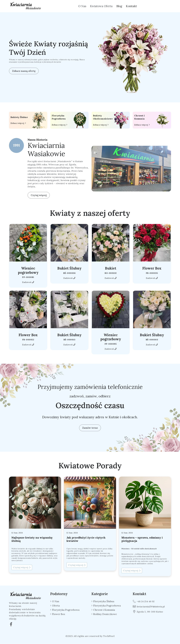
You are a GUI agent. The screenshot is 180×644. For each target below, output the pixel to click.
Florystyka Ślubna (104, 601)
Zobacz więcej (17, 123)
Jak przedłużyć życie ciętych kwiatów (86, 539)
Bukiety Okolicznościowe (103, 117)
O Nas (82, 6)
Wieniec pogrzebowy (28, 270)
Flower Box (152, 268)
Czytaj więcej (39, 195)
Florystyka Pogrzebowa (59, 117)
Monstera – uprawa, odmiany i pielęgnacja (142, 539)
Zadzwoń (28, 282)
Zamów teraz (90, 428)
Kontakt (131, 6)
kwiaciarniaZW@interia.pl (149, 606)
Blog (119, 6)
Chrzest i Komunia (139, 117)
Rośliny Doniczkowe (105, 614)
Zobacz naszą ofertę (24, 71)
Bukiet (111, 268)
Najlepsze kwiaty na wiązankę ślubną (32, 539)
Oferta (56, 606)
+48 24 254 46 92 (144, 601)
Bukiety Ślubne (19, 117)
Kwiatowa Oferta (101, 6)
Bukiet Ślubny (69, 268)
